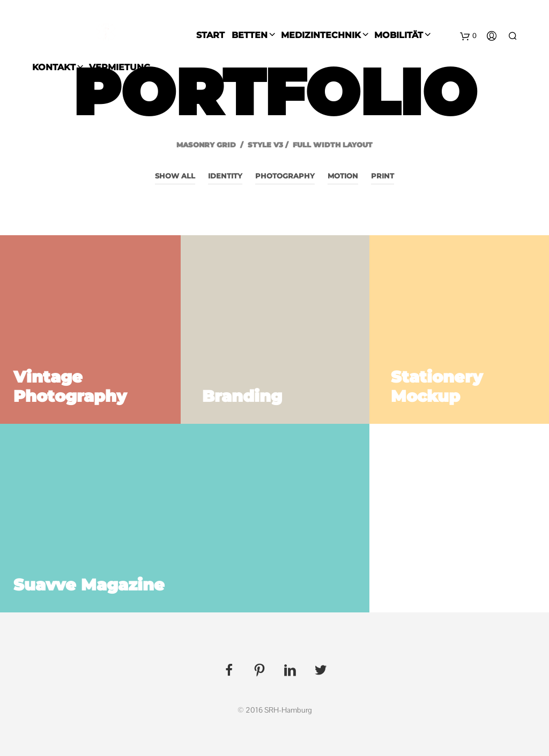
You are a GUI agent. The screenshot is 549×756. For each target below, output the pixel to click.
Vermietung (120, 67)
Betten (250, 35)
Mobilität (399, 35)
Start (210, 35)
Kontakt (54, 67)
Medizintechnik (321, 35)
